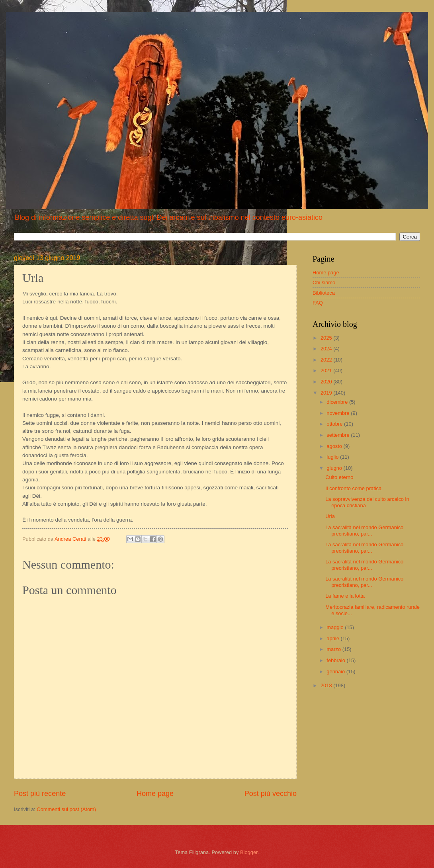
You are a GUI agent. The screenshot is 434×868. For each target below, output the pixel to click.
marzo (334, 649)
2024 (327, 349)
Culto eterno (339, 477)
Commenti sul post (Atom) (66, 809)
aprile (333, 638)
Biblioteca (324, 293)
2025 (327, 338)
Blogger (249, 852)
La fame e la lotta (345, 596)
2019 (327, 393)
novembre (339, 413)
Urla (330, 516)
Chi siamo (324, 282)
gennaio (336, 672)
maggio (336, 627)
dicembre (338, 402)
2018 (327, 685)
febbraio (336, 660)
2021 (327, 370)
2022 (327, 360)
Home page (155, 794)
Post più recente (40, 794)
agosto (335, 446)
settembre (339, 435)
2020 (327, 382)
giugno (335, 468)
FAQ (318, 303)
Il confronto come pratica (353, 488)
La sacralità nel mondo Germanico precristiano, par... (364, 530)
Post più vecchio (271, 794)
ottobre (335, 424)
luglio (333, 457)
